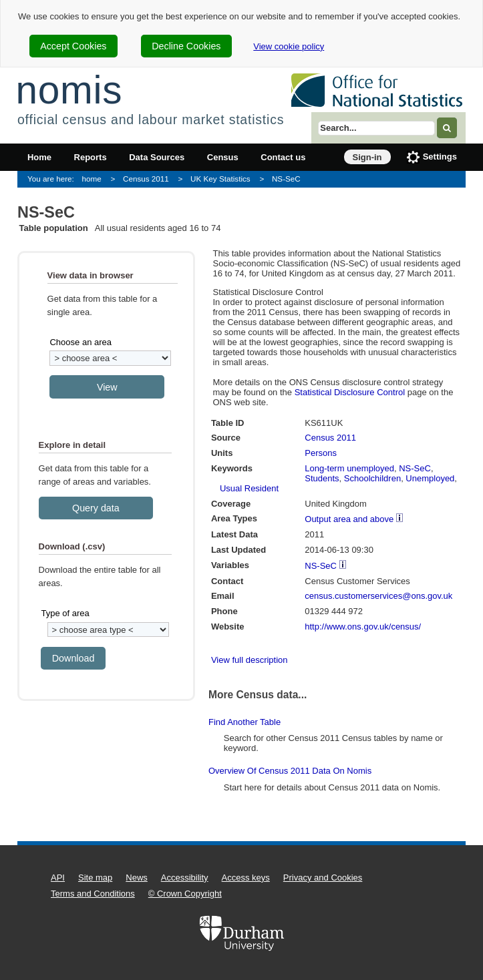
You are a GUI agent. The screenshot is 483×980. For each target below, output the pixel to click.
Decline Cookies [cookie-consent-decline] (186, 46)
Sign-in (367, 157)
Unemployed (430, 478)
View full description (250, 660)
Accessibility (185, 878)
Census (223, 157)
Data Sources (157, 157)
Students (322, 478)
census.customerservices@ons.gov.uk (378, 596)
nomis (69, 90)
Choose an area (80, 342)
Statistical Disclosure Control (350, 392)
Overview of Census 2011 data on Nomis (290, 771)
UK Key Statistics (220, 179)
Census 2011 (146, 179)
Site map (95, 878)
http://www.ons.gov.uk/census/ (363, 627)
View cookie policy (289, 46)
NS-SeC (286, 179)
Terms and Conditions (93, 894)
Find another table (245, 722)
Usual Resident (249, 488)
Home (39, 157)
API (58, 878)
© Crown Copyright (185, 894)
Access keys (246, 878)
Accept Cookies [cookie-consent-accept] (73, 46)
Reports (91, 157)
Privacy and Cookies (323, 878)
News (137, 878)
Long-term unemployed (349, 468)
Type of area (65, 613)
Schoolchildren (372, 478)
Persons (321, 453)
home (92, 179)
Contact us (283, 157)
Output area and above (349, 519)
